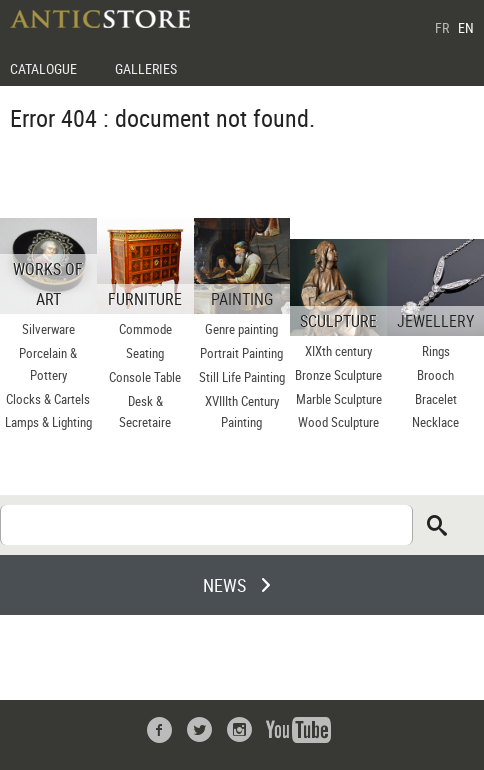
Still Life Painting (242, 377)
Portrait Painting (241, 353)
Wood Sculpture (338, 422)
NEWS (224, 585)
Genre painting (241, 329)
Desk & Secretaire (145, 412)
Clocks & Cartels (48, 399)
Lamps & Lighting (48, 422)
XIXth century (338, 351)
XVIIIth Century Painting (242, 412)
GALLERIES (146, 68)
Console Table (145, 377)
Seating (145, 353)
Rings (436, 351)
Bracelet (436, 399)
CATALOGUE (43, 68)
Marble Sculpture (339, 399)
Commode (145, 329)
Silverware (48, 329)
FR (442, 27)
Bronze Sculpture (338, 375)
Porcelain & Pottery (48, 364)
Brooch (435, 375)
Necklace (435, 422)
